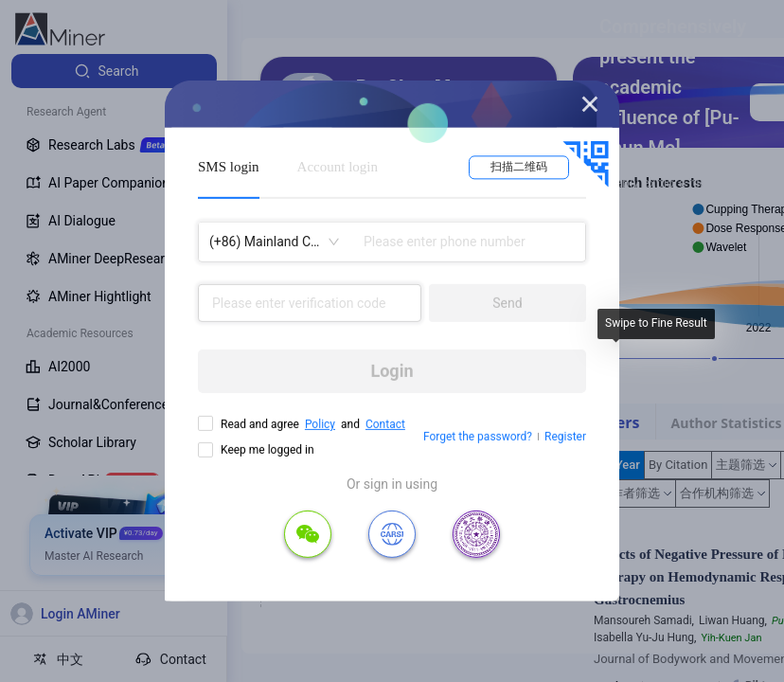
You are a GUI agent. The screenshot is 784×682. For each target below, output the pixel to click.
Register (565, 437)
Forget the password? (478, 437)
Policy (320, 424)
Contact (385, 424)
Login (392, 371)
